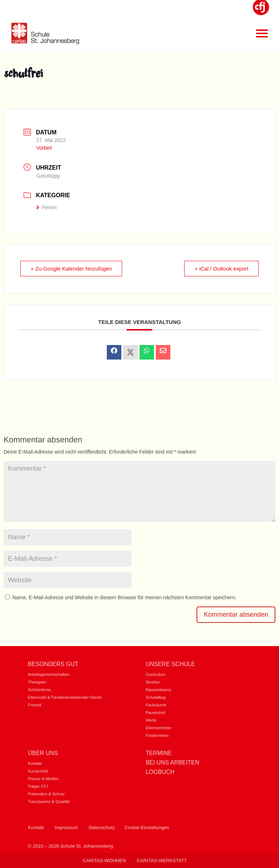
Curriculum (155, 674)
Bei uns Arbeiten (173, 762)
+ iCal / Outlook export (221, 269)
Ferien (46, 207)
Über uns (43, 753)
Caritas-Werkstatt (162, 861)
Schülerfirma (39, 690)
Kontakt (35, 763)
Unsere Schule (170, 664)
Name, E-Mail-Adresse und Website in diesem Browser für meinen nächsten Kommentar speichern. (124, 597)
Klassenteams (158, 690)
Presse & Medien (43, 779)
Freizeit (35, 705)
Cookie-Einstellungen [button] (147, 828)
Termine (159, 753)
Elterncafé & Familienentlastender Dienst (65, 697)
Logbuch (160, 772)
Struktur (153, 682)
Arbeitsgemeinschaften (49, 674)
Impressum (66, 828)
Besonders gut (53, 664)
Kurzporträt (38, 771)
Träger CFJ (38, 786)
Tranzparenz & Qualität (49, 802)
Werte (151, 720)
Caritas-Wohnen (104, 861)
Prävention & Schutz (46, 794)
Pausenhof (155, 713)
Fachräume (156, 705)
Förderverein (157, 735)
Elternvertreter (159, 728)
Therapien (37, 682)
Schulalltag (156, 697)
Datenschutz (102, 828)
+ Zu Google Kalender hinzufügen (72, 269)
